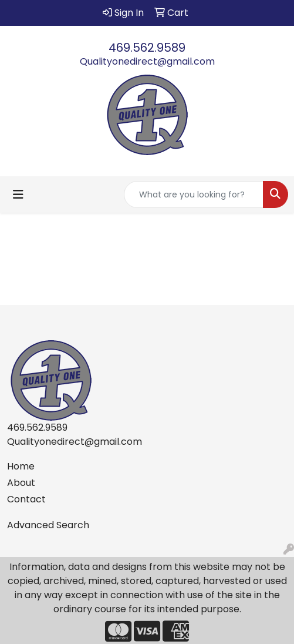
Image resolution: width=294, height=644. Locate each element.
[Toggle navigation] (18, 194)
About (21, 483)
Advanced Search (48, 525)
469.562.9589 (147, 48)
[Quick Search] (194, 194)
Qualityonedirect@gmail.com (147, 61)
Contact (26, 499)
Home (21, 466)
